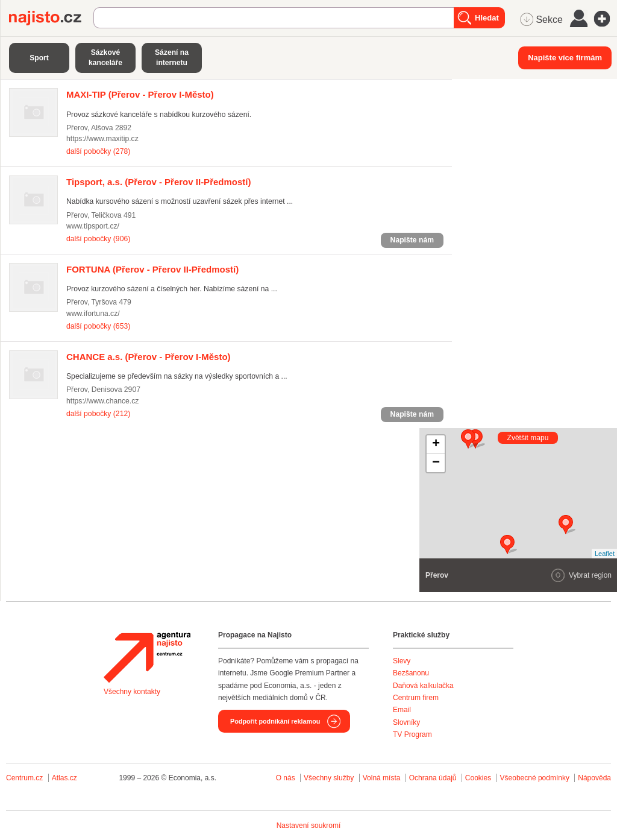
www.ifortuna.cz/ (93, 314)
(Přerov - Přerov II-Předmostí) (158, 182)
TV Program (412, 734)
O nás (286, 778)
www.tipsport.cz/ (93, 226)
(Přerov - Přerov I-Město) (140, 94)
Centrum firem (416, 698)
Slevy (402, 661)
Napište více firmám (565, 58)
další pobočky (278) (98, 151)
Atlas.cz (64, 778)
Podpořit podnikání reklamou (275, 721)
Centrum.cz (24, 778)
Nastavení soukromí (309, 826)
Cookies (478, 778)
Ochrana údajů (433, 778)
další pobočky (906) (98, 239)
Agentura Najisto (147, 657)
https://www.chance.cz (102, 401)
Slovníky (406, 722)
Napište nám (412, 240)
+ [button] (436, 444)
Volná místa (382, 778)
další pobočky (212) (98, 414)
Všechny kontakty (132, 692)
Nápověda (594, 778)
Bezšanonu (411, 673)
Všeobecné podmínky (535, 778)
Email (402, 710)
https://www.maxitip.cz (102, 139)
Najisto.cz (51, 18)
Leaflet (605, 554)
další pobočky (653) (98, 326)
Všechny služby (330, 778)
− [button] (436, 463)
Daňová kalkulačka (423, 686)
